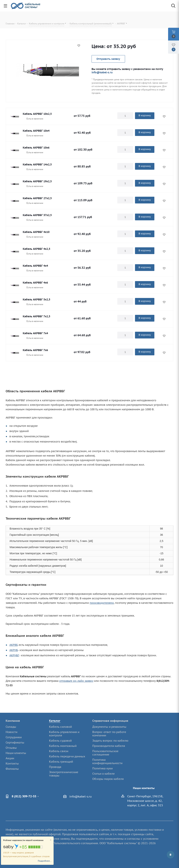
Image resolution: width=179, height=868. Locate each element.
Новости (11, 732)
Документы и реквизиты (109, 727)
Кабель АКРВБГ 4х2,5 (36, 249)
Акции (10, 758)
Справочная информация (110, 721)
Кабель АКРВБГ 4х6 (35, 283)
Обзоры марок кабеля (108, 779)
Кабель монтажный (63, 746)
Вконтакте (171, 855)
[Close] (51, 840)
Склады (11, 727)
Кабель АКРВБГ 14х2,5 (37, 164)
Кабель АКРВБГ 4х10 (36, 232)
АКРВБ (14, 645)
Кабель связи (59, 751)
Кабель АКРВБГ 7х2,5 (36, 316)
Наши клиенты (16, 753)
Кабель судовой (60, 741)
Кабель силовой (60, 727)
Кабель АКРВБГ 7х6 (35, 350)
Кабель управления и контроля (64, 734)
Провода (55, 767)
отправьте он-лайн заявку (76, 681)
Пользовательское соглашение (105, 753)
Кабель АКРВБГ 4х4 (35, 266)
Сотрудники (14, 737)
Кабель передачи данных (67, 756)
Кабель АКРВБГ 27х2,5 (37, 198)
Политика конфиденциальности (107, 761)
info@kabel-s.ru (102, 72)
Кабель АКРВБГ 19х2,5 (37, 181)
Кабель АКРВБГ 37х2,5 (37, 215)
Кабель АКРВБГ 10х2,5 (37, 114)
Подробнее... (45, 861)
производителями (102, 603)
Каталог (55, 721)
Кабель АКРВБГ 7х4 (35, 333)
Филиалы (12, 769)
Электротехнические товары (64, 774)
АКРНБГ (14, 655)
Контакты (12, 763)
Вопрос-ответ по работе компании (109, 734)
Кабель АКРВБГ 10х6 (36, 148)
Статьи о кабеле (104, 774)
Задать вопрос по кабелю (110, 741)
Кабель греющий (61, 762)
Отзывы (11, 748)
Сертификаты (15, 742)
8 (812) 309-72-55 (24, 796)
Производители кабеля (109, 746)
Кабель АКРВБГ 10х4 (36, 131)
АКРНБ (14, 650)
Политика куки (102, 768)
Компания (13, 721)
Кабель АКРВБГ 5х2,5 (36, 299)
